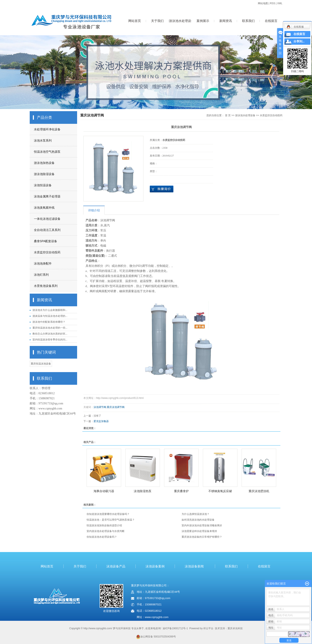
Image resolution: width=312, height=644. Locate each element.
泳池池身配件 (43, 263)
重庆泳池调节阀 (116, 407)
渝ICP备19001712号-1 (175, 628)
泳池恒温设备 (43, 185)
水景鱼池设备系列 (46, 286)
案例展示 (203, 21)
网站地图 (263, 3)
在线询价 (162, 189)
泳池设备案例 (155, 566)
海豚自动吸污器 (104, 491)
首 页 (228, 115)
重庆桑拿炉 (181, 491)
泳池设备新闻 (194, 566)
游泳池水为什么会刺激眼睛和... (50, 310)
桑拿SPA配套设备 (46, 241)
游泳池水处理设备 (180, 25)
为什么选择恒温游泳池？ (196, 514)
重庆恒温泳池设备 (41, 364)
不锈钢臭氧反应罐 (220, 491)
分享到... (299, 41)
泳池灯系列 (41, 275)
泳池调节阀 (100, 407)
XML (280, 3)
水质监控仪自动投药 (47, 252)
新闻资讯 (226, 21)
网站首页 (135, 21)
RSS (272, 3)
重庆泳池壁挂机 (259, 491)
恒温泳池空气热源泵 (47, 152)
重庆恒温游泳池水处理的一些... (50, 328)
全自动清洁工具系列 (47, 230)
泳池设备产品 (116, 566)
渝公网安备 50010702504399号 (156, 637)
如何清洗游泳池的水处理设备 (198, 520)
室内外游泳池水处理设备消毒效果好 (202, 525)
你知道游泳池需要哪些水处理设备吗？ (108, 514)
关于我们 (157, 21)
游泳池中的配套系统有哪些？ (49, 322)
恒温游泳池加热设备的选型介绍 (104, 525)
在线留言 (271, 21)
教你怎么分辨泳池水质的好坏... (50, 334)
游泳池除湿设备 (44, 174)
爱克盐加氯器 (101, 421)
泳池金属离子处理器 (47, 196)
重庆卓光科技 (235, 628)
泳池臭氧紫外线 (44, 208)
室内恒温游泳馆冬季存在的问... (50, 340)
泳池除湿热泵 (143, 491)
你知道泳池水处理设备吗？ (102, 537)
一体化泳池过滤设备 (47, 219)
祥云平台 (208, 628)
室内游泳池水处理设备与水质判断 (106, 531)
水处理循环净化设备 (47, 129)
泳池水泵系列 (43, 140)
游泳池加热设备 (44, 163)
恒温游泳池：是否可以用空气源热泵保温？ (111, 520)
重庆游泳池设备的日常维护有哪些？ (202, 537)
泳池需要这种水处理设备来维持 (199, 531)
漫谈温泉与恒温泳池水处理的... (50, 316)
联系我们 (248, 21)
